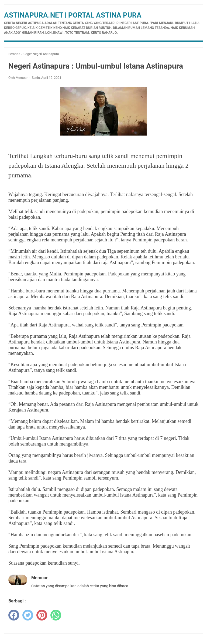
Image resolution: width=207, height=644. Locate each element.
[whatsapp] (56, 615)
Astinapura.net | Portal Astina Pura (73, 15)
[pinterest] (42, 615)
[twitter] (28, 615)
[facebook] (14, 615)
